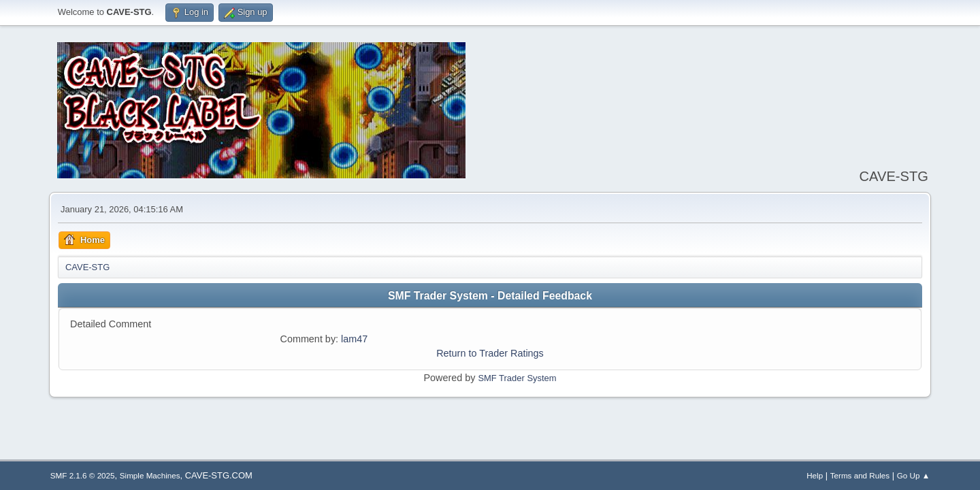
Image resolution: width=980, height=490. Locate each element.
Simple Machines (150, 475)
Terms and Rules (860, 475)
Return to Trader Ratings (490, 353)
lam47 (354, 339)
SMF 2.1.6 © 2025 (83, 475)
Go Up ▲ (913, 475)
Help (815, 475)
